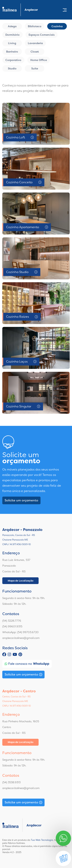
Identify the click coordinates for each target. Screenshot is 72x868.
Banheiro (12, 52)
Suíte (35, 68)
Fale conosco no (27, 664)
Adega (12, 26)
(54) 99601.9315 (12, 626)
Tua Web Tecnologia (42, 840)
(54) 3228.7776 (12, 621)
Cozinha (57, 26)
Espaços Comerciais (42, 35)
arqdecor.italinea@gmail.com (21, 638)
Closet (35, 52)
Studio (12, 68)
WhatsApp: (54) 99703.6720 (20, 632)
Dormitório (12, 35)
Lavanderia (35, 43)
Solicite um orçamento (21, 500)
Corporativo (13, 60)
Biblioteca (35, 26)
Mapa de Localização (21, 581)
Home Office (39, 60)
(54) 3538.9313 (11, 782)
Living (12, 43)
